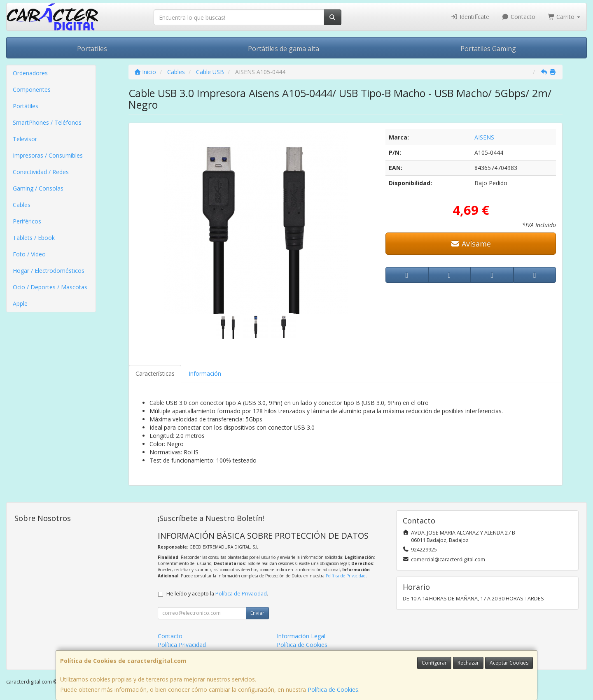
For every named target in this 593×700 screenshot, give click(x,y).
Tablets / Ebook (34, 238)
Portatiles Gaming (488, 49)
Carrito (564, 17)
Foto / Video (29, 254)
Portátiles (26, 106)
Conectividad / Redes (41, 172)
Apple (20, 303)
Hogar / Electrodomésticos (49, 271)
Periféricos (27, 221)
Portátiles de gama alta (284, 49)
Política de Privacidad (346, 576)
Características (155, 373)
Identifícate (470, 17)
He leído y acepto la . (217, 594)
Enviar (257, 613)
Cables (22, 205)
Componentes (32, 90)
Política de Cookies (333, 690)
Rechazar (468, 663)
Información (205, 373)
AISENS (484, 137)
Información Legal (301, 636)
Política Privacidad (182, 645)
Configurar (434, 663)
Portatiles (92, 49)
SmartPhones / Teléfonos (47, 122)
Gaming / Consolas (38, 188)
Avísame (471, 244)
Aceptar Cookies (509, 663)
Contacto (518, 17)
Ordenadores (30, 73)
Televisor (25, 139)
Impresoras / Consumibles (48, 155)
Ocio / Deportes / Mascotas (50, 287)
